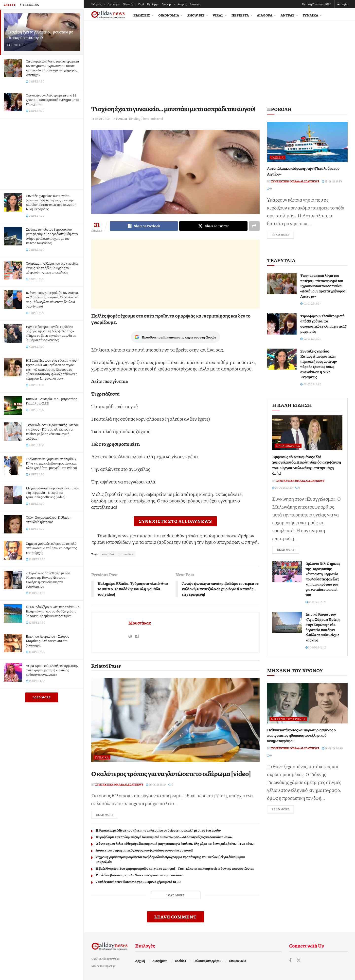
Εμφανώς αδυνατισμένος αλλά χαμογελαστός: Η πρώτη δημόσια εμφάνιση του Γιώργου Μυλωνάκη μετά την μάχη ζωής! (306, 465)
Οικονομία (114, 4)
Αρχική (140, 961)
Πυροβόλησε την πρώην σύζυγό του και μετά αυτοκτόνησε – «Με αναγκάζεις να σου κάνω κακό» (164, 837)
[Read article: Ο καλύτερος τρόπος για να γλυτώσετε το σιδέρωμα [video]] (175, 720)
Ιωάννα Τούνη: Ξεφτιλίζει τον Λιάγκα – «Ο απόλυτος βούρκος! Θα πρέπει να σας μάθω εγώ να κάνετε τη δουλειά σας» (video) (52, 299)
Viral (141, 4)
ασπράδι (108, 554)
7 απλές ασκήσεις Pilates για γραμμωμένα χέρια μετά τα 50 (138, 882)
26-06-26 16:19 (156, 784)
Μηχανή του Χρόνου (288, 719)
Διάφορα (167, 4)
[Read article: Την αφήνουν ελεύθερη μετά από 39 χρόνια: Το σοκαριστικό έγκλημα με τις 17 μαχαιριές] (282, 324)
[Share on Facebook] (144, 226)
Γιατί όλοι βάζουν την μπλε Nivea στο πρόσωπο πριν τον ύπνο (140, 875)
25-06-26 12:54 (332, 181)
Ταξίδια (277, 157)
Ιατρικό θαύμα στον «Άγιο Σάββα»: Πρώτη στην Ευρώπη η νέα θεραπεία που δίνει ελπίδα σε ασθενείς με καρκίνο (322, 627)
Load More (42, 697)
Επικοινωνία (238, 961)
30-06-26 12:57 (315, 602)
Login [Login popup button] (343, 4)
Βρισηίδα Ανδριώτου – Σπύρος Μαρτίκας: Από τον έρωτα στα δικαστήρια (47, 641)
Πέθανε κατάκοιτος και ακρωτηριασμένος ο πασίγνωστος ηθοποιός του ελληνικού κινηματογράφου (301, 735)
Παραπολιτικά (288, 446)
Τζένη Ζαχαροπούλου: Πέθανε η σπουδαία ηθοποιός (49, 519)
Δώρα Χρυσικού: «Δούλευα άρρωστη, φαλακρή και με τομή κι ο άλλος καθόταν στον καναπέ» (52, 670)
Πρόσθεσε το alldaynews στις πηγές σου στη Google (176, 337)
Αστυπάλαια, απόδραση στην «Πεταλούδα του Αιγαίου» (303, 171)
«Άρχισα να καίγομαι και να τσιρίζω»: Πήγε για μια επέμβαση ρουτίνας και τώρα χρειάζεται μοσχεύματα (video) (51, 463)
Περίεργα (153, 4)
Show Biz (129, 4)
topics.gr (110, 966)
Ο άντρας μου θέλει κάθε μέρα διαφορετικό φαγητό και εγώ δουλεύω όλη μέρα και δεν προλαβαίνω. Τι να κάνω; (175, 843)
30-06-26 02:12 (316, 647)
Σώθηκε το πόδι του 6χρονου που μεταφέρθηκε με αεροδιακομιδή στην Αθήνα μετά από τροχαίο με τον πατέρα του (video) (52, 236)
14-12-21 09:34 (101, 119)
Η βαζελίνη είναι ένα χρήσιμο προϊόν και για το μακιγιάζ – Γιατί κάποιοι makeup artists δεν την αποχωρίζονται (175, 868)
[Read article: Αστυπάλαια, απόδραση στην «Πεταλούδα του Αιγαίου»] (307, 142)
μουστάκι (126, 554)
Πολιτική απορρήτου (207, 961)
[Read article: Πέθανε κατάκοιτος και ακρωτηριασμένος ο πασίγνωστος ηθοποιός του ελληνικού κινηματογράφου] (307, 703)
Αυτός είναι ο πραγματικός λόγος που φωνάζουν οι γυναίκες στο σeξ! (144, 850)
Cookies (180, 961)
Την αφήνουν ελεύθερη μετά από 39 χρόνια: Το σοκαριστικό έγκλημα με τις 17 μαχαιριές (53, 99)
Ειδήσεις (97, 4)
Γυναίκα (195, 4)
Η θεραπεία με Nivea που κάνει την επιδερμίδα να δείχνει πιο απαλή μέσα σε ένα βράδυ (158, 830)
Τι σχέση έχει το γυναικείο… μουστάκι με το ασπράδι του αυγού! (40, 35)
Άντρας (182, 4)
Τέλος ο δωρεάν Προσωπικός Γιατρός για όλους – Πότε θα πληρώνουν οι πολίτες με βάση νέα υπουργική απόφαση (52, 431)
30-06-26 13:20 (282, 488)
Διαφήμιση (160, 961)
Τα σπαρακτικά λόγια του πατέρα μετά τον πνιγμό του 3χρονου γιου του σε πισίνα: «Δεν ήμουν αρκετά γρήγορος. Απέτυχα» (52, 68)
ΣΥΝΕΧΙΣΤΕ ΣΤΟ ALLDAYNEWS (175, 521)
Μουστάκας (140, 623)
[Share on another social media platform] (254, 226)
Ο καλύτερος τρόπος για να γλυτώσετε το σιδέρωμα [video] (171, 773)
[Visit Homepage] (108, 15)
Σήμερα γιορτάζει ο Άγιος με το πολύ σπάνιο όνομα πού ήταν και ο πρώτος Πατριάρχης (51, 548)
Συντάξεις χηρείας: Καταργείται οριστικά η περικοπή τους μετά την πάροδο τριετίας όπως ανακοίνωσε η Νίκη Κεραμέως (51, 202)
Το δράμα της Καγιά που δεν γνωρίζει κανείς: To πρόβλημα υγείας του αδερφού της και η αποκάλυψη (52, 268)
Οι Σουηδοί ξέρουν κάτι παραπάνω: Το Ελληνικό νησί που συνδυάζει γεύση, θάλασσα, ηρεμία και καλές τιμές (53, 611)
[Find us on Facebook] (290, 961)
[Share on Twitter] (213, 226)
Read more (107, 814)
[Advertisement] (42, 153)
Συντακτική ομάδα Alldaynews (119, 784)
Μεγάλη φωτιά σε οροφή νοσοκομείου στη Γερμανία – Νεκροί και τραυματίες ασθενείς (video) (53, 492)
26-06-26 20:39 (332, 748)
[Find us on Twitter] (299, 961)
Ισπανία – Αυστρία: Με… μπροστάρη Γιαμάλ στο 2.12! (52, 401)
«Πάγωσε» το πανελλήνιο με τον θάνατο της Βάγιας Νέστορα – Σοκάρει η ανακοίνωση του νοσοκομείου (48, 580)
